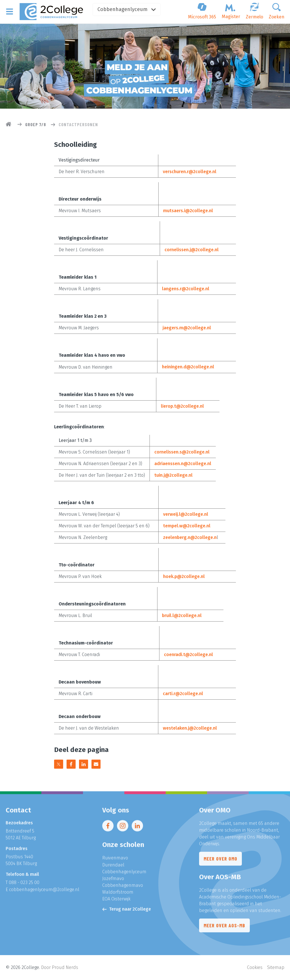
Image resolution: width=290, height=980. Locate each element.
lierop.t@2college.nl (182, 406)
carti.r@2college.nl (183, 693)
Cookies (255, 967)
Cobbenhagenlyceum (128, 10)
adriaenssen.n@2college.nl (183, 463)
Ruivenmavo (115, 860)
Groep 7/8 (36, 124)
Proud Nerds (65, 967)
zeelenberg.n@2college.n (190, 537)
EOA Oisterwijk (116, 901)
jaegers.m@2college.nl (187, 328)
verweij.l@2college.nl (186, 514)
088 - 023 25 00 (24, 885)
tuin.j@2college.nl (173, 475)
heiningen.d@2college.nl (188, 367)
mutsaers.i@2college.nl (188, 211)
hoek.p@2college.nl (184, 576)
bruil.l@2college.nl (182, 615)
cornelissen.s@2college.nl (182, 452)
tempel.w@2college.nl (187, 526)
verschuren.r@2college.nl (190, 172)
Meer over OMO (220, 861)
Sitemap (276, 967)
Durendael (113, 867)
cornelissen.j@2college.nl (192, 250)
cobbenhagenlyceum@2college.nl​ (44, 891)
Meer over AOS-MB (224, 928)
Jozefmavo (113, 880)
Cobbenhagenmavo (123, 887)
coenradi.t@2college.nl (188, 654)
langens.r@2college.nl (186, 289)
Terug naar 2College (127, 911)
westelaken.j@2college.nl (190, 728)
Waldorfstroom (118, 894)
